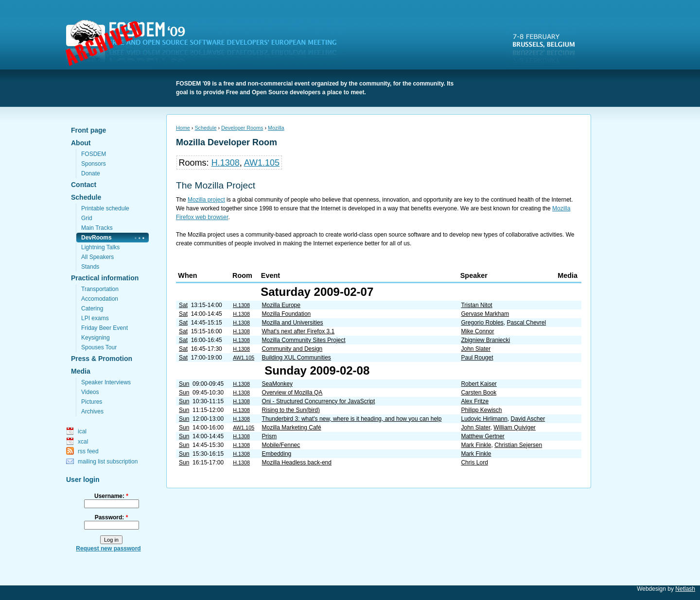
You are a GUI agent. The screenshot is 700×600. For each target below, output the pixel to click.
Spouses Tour (99, 347)
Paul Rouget (477, 358)
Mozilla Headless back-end (297, 463)
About (81, 143)
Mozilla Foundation (287, 314)
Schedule (86, 197)
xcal (83, 442)
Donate (91, 173)
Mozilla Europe (281, 305)
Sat (183, 305)
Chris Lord (474, 463)
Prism (270, 436)
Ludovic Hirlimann (484, 419)
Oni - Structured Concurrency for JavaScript (319, 401)
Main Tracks (97, 228)
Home (183, 128)
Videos (90, 392)
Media (81, 371)
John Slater (476, 349)
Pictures (92, 402)
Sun (184, 384)
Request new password (108, 549)
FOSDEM (207, 44)
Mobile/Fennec (281, 445)
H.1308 (226, 163)
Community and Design (292, 349)
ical (82, 431)
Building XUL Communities (297, 358)
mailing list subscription (108, 462)
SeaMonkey (277, 384)
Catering (92, 309)
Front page (88, 130)
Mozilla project (206, 200)
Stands (90, 267)
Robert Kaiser (479, 384)
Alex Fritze (475, 401)
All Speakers (97, 257)
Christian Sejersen (518, 445)
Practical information (105, 278)
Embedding (277, 454)
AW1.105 (262, 163)
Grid (87, 218)
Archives (92, 411)
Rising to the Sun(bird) (291, 410)
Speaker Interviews (106, 382)
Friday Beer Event (105, 328)
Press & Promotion (102, 359)
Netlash (685, 589)
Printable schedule (105, 208)
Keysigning (96, 338)
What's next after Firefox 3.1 (298, 331)
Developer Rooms (242, 128)
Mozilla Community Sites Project (304, 340)
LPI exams (95, 318)
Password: (112, 517)
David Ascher (528, 419)
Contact (84, 185)
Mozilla (276, 128)
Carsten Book (479, 393)
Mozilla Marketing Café (292, 428)
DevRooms (96, 238)
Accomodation (100, 299)
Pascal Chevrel (527, 323)
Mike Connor (477, 331)
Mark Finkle (476, 445)
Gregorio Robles (482, 323)
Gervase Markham (485, 314)
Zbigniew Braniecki (485, 340)
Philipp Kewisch (481, 410)
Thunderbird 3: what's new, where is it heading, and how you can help (352, 419)
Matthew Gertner (482, 436)
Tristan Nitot (476, 305)
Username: (111, 496)
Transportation (100, 289)
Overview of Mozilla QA (292, 393)
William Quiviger (515, 428)
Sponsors (94, 164)
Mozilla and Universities (293, 323)
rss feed (88, 451)
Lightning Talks (100, 247)
